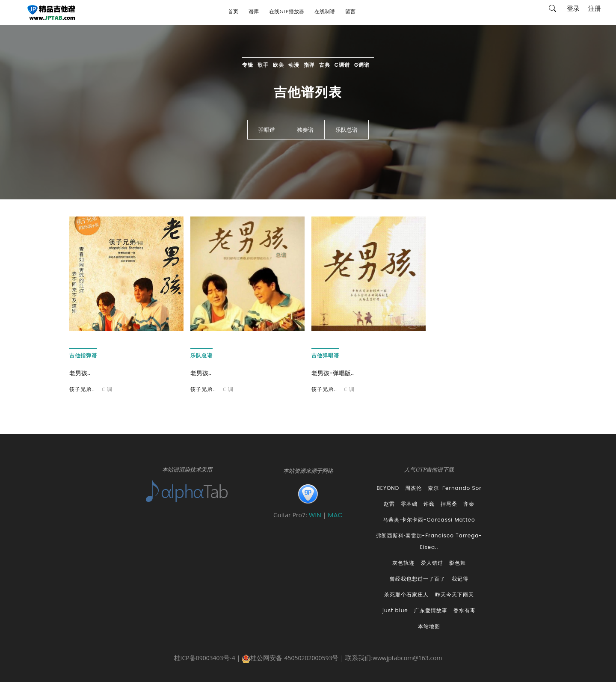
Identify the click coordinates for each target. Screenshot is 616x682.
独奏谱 (305, 130)
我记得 (460, 579)
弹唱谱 (267, 130)
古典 (325, 65)
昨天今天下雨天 (455, 595)
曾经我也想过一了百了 (418, 579)
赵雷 (389, 504)
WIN (316, 515)
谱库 (254, 13)
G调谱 (362, 65)
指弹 (309, 65)
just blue (395, 610)
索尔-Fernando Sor (455, 488)
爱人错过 (432, 563)
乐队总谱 (346, 130)
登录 (573, 11)
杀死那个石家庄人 (406, 595)
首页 (233, 13)
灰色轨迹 (403, 563)
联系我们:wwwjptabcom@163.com (394, 659)
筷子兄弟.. (82, 390)
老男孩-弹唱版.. (333, 373)
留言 (350, 13)
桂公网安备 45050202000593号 (290, 659)
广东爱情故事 (431, 610)
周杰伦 (413, 488)
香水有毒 (465, 610)
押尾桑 (449, 504)
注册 (595, 11)
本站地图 (429, 626)
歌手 (263, 65)
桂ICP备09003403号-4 (205, 659)
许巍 (429, 504)
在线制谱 (325, 13)
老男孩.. (80, 373)
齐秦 (469, 504)
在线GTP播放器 (286, 13)
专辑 (248, 65)
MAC (335, 515)
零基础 (409, 504)
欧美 (278, 65)
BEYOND (388, 488)
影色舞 (458, 563)
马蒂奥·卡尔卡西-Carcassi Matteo (429, 520)
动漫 (294, 65)
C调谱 (342, 65)
